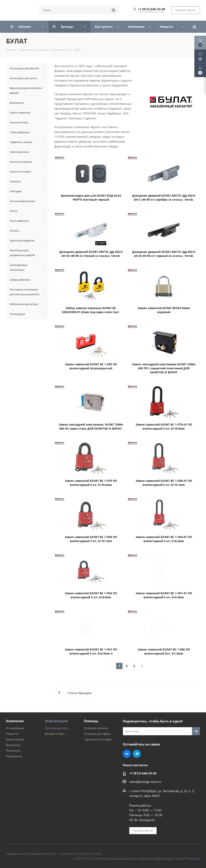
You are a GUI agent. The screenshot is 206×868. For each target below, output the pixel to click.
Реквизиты (14, 756)
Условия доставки (97, 734)
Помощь (91, 721)
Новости (12, 734)
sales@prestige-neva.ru (145, 782)
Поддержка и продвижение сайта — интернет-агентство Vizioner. (54, 854)
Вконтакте (127, 754)
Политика (13, 751)
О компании (15, 728)
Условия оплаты (96, 728)
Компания (15, 721)
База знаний (15, 739)
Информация (56, 721)
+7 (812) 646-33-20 (151, 9)
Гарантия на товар (98, 739)
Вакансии (13, 745)
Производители (57, 728)
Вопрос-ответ (55, 734)
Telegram (137, 754)
